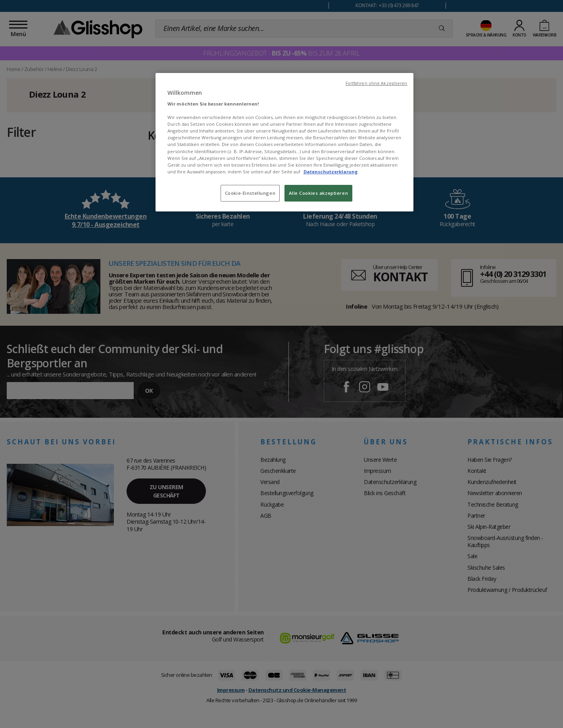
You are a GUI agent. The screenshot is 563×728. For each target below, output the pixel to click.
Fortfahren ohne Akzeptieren (377, 83)
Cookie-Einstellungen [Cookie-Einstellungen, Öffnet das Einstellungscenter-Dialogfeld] (250, 193)
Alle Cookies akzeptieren (319, 193)
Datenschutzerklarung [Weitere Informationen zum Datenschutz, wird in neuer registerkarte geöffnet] (330, 172)
